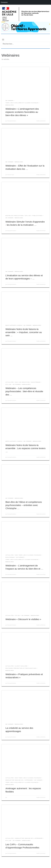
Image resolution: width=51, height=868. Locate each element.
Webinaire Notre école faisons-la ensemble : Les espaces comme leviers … (25, 448)
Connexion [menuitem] (4, 2)
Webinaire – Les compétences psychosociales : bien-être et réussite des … (24, 391)
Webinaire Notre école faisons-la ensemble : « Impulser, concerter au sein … (24, 332)
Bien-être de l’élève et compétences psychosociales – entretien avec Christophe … (24, 505)
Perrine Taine (11, 175)
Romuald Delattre (12, 121)
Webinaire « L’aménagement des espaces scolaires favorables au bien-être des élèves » (22, 112)
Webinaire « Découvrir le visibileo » (23, 619)
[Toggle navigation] (3, 40)
